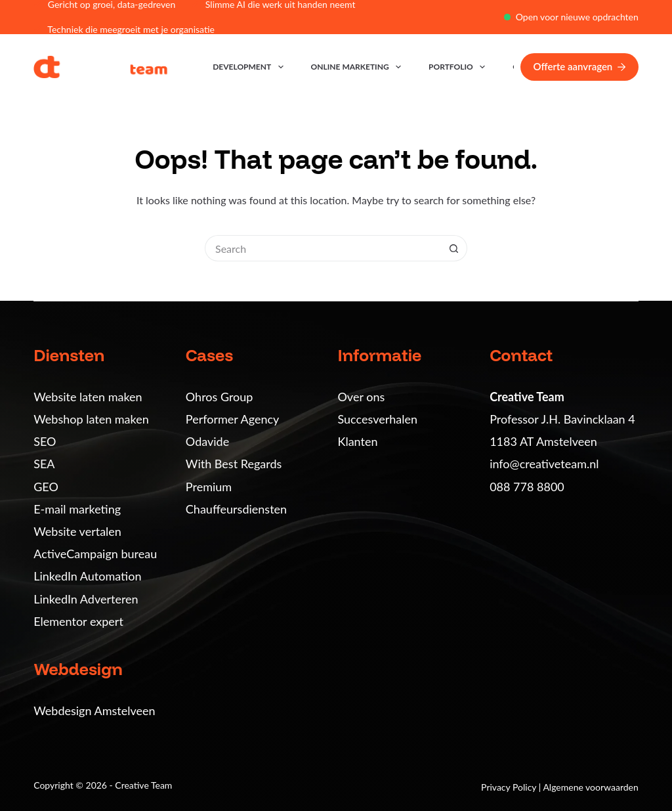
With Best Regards (234, 464)
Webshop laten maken (91, 419)
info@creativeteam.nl (544, 464)
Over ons (362, 397)
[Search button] (454, 248)
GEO (46, 487)
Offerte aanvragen (579, 66)
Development (250, 67)
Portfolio (459, 67)
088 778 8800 (527, 487)
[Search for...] (323, 248)
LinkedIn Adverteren (86, 599)
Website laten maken (88, 397)
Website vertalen (77, 531)
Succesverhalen (378, 419)
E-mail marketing (77, 509)
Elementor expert (78, 621)
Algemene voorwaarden (590, 787)
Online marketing (359, 67)
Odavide (207, 441)
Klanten (358, 441)
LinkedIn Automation (87, 576)
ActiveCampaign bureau (95, 554)
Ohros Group (220, 397)
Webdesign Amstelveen (94, 711)
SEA (44, 464)
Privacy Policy (510, 787)
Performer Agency (232, 419)
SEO (45, 441)
